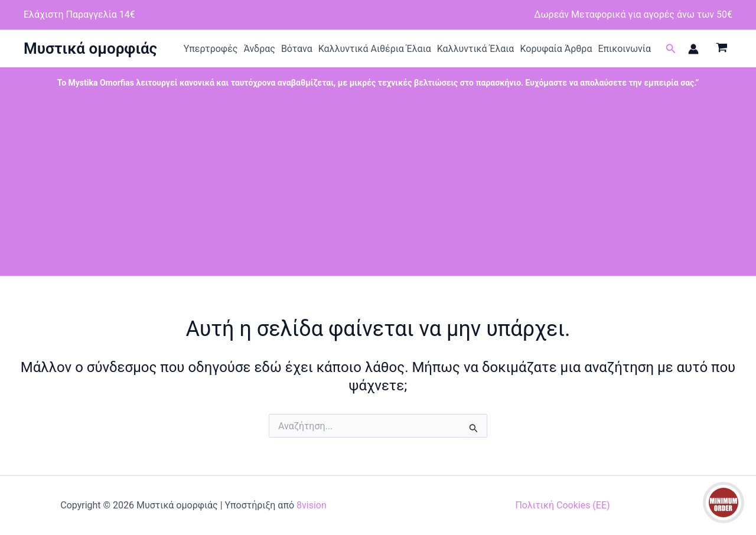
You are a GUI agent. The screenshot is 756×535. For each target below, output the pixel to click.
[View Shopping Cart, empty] (721, 49)
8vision (312, 505)
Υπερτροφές (211, 49)
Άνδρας (259, 49)
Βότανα (297, 49)
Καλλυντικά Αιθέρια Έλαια (375, 49)
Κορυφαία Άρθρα (556, 49)
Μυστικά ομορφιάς (90, 48)
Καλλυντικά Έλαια (476, 49)
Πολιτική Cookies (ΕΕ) (562, 505)
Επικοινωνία (624, 49)
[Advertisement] (378, 187)
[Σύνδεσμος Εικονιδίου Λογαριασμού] (693, 49)
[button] (671, 49)
